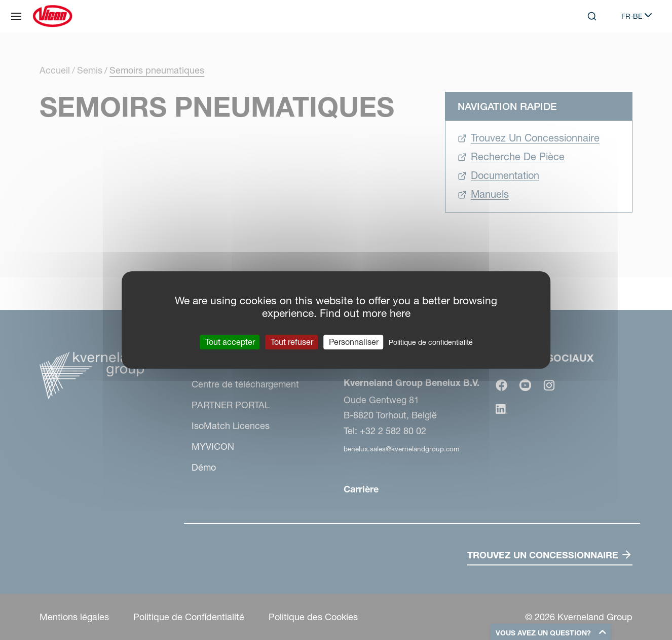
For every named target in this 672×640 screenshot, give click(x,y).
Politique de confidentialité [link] (431, 342)
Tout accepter (230, 342)
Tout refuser (292, 342)
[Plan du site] (16, 16)
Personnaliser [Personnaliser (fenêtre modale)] (354, 342)
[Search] (592, 16)
